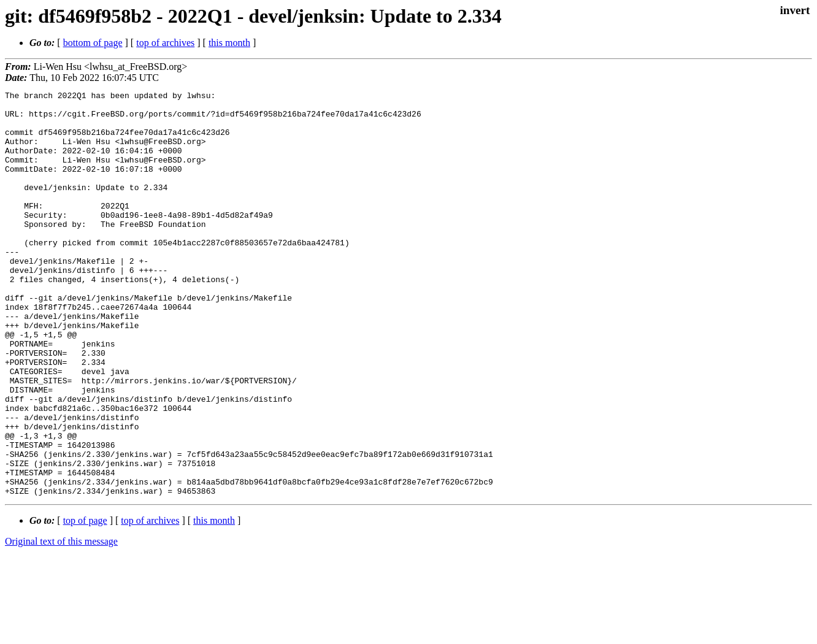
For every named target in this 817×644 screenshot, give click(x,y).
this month (229, 43)
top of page (85, 601)
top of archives (165, 43)
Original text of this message (61, 622)
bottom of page (93, 43)
